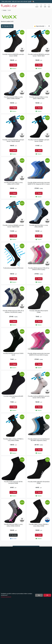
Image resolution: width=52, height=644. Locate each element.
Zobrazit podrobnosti (6, 597)
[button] (41, 6)
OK (47, 595)
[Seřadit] (40, 26)
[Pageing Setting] (49, 26)
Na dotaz (13, 535)
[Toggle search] (37, 6)
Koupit (13, 65)
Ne (39, 595)
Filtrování (7, 26)
